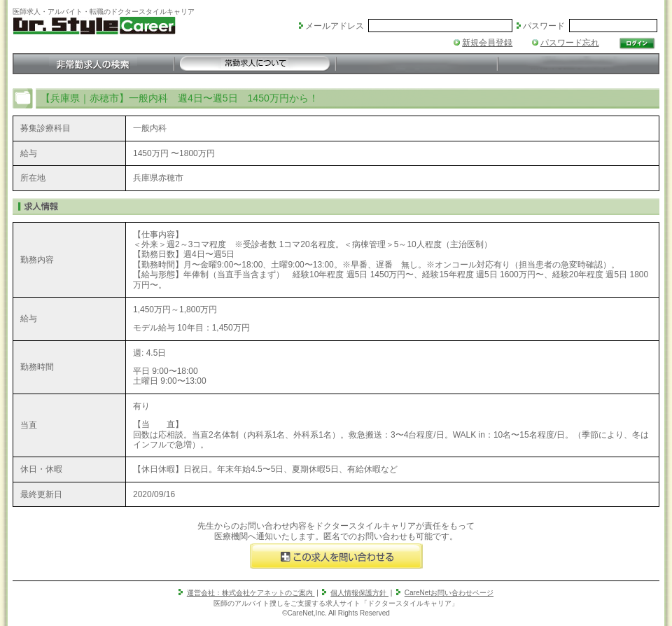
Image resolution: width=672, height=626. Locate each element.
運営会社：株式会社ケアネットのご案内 (251, 593)
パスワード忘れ (570, 43)
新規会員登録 (487, 43)
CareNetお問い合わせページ (449, 593)
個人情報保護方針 (359, 593)
